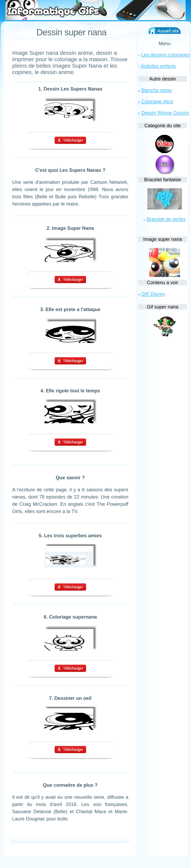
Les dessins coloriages (165, 55)
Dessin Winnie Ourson (165, 113)
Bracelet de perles (166, 219)
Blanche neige (157, 90)
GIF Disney (153, 294)
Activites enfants (158, 66)
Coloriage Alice (157, 101)
